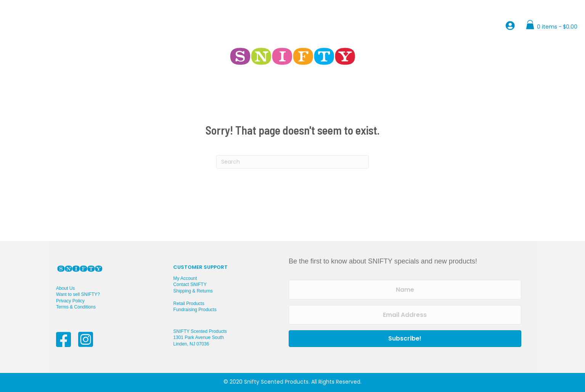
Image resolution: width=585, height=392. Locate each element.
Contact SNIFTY (190, 284)
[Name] (405, 290)
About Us (65, 288)
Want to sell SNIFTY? (78, 294)
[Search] (292, 162)
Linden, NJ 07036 (191, 344)
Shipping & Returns (193, 291)
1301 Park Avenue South (198, 337)
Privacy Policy (70, 301)
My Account (185, 278)
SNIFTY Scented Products (200, 331)
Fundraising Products (195, 310)
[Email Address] (405, 315)
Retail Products (189, 304)
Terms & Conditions (76, 307)
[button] (405, 339)
